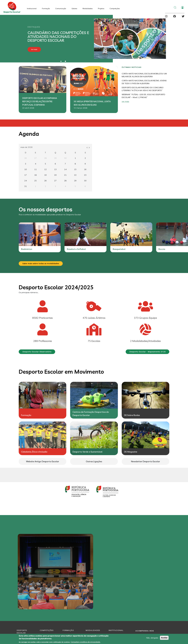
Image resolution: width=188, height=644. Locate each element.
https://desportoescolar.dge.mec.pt (43, 461)
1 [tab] (61, 61)
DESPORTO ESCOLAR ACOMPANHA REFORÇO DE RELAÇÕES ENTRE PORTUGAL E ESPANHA (40, 101)
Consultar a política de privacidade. (86, 642)
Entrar (182, 7)
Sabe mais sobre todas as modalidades (41, 263)
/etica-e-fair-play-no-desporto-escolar (43, 438)
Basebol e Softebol (168, 249)
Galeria (74, 9)
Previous (97, 39)
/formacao (43, 400)
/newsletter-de (145, 461)
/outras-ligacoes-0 (94, 461)
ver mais (125, 101)
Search (175, 7)
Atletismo (72, 249)
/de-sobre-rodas (145, 400)
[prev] (87, 147)
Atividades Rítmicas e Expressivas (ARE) (38, 250)
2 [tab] (65, 61)
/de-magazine (145, 438)
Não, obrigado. (152, 638)
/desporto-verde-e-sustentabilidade (94, 438)
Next (163, 39)
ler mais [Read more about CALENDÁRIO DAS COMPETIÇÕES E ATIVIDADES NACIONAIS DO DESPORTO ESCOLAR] (34, 49)
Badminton (118, 249)
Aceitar (164, 638)
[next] (89, 147)
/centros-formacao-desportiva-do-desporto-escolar (94, 400)
